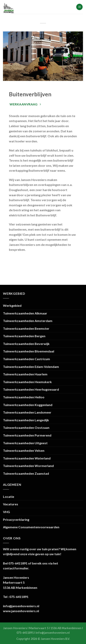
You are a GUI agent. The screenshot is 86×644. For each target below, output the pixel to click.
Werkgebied (12, 305)
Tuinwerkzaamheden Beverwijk (26, 344)
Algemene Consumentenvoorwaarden (31, 527)
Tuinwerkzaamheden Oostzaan (26, 428)
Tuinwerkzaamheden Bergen (24, 336)
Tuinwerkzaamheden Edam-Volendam (31, 367)
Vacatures (11, 504)
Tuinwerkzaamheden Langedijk (26, 420)
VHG (6, 512)
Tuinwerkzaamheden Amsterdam (28, 321)
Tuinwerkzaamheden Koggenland (28, 405)
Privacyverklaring (16, 519)
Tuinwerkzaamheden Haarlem (25, 374)
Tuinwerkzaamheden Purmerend (27, 435)
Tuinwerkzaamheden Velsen (24, 450)
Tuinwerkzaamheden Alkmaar (25, 313)
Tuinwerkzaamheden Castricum (26, 359)
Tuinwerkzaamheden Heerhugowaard (31, 389)
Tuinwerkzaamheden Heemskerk (27, 382)
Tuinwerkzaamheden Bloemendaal (29, 351)
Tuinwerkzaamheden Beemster (26, 328)
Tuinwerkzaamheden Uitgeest (25, 443)
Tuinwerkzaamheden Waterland (27, 458)
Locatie (9, 497)
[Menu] (79, 7)
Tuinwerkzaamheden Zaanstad (26, 473)
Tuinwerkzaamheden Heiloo (24, 397)
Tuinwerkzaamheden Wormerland (28, 466)
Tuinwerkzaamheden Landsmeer (27, 412)
